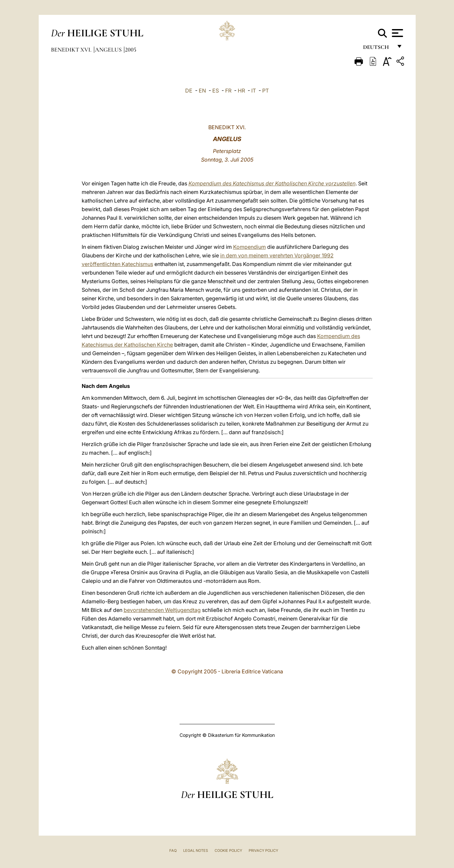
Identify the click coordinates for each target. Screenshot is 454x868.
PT (266, 91)
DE (189, 91)
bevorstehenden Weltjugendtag (162, 610)
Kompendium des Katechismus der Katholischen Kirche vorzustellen (272, 183)
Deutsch (378, 49)
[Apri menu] (397, 33)
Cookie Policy (228, 850)
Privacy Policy (263, 850)
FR (228, 91)
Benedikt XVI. (72, 50)
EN (202, 91)
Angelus (109, 50)
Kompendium (249, 247)
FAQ (173, 850)
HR (241, 91)
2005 (131, 50)
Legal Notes (196, 850)
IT (254, 91)
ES (216, 91)
